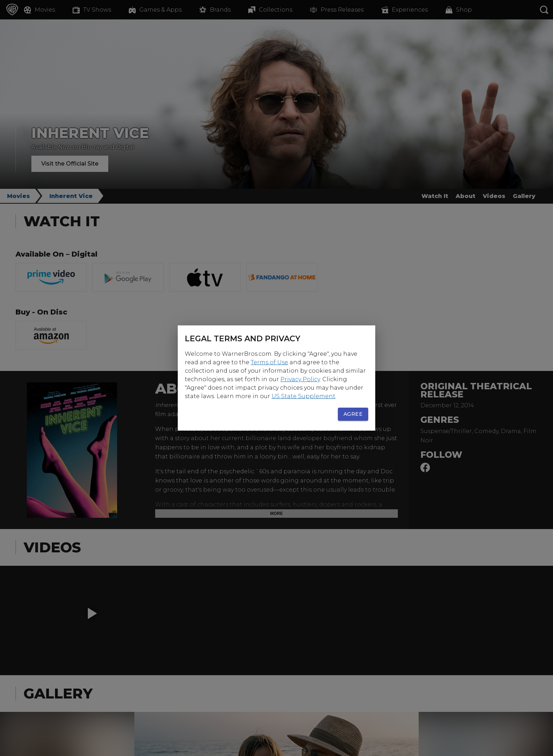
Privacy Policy (300, 379)
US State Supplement (303, 396)
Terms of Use (269, 362)
